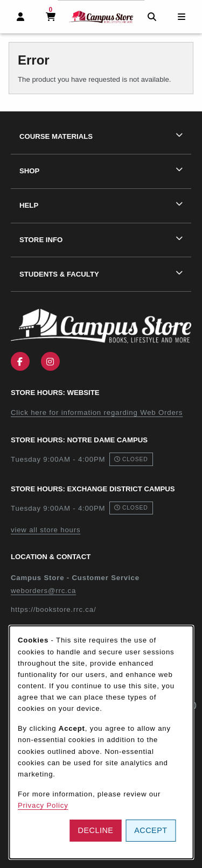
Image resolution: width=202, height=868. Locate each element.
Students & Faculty (59, 274)
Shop (29, 171)
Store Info (41, 240)
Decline (96, 830)
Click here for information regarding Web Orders (97, 412)
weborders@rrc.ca (43, 591)
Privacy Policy (43, 805)
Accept (151, 830)
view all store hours (46, 530)
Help (29, 205)
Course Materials (56, 136)
